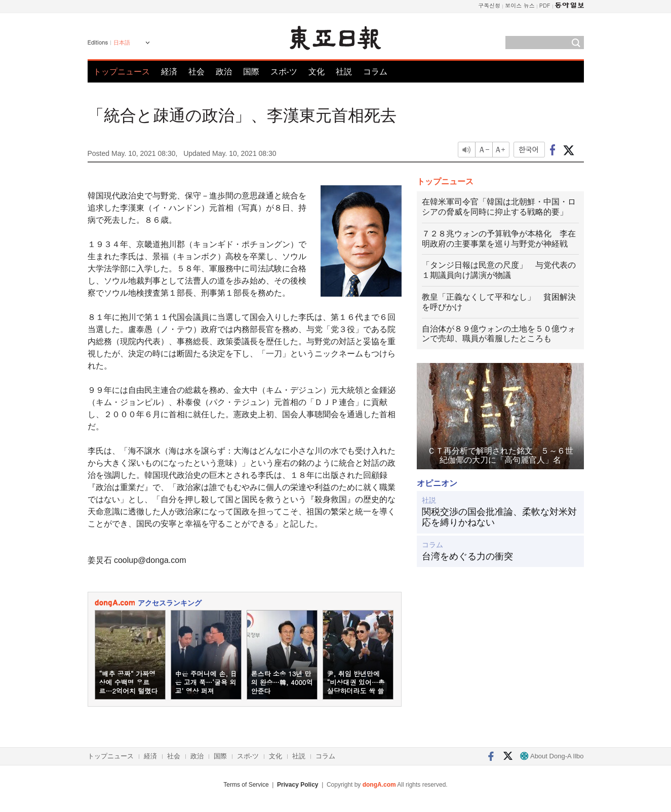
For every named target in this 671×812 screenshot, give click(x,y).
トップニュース (122, 72)
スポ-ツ (284, 72)
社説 (344, 72)
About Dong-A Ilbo (552, 756)
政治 (224, 72)
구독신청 (489, 5)
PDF (545, 5)
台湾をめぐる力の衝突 (467, 556)
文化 (317, 72)
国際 (251, 72)
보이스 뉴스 (520, 5)
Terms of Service (246, 785)
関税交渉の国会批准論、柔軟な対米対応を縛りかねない (499, 517)
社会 (196, 72)
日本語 (122, 43)
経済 (169, 72)
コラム (375, 72)
